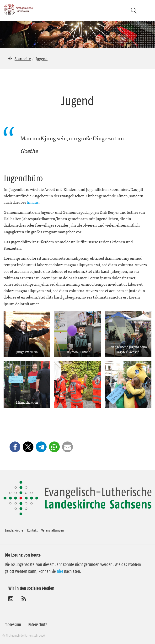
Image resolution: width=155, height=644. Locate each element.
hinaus (33, 202)
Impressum (12, 624)
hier (60, 571)
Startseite (23, 59)
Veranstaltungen (53, 530)
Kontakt (32, 530)
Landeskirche (14, 530)
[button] (15, 447)
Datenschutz (37, 624)
